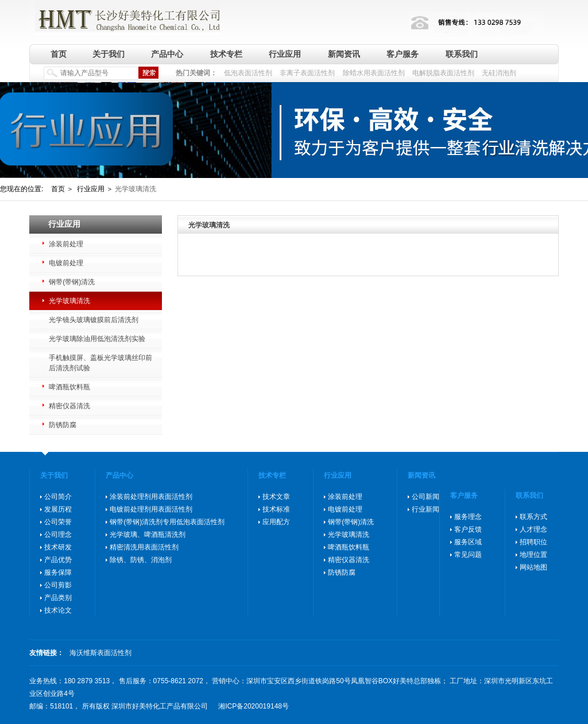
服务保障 (58, 572)
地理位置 (533, 555)
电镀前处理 (66, 263)
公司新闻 (425, 497)
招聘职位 (533, 542)
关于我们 (109, 54)
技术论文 (58, 610)
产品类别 (58, 598)
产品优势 (58, 560)
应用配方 (276, 522)
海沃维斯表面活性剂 (100, 653)
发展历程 (58, 509)
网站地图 (533, 567)
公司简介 (58, 497)
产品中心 (167, 54)
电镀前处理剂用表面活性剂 (151, 509)
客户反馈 (468, 529)
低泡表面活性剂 (248, 73)
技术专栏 (226, 54)
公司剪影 (58, 585)
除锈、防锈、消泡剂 (141, 560)
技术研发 (58, 547)
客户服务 (403, 54)
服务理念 (468, 517)
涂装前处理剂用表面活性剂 (151, 497)
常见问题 (468, 555)
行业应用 (285, 54)
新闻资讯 (344, 54)
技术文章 (276, 497)
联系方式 (533, 517)
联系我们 (462, 54)
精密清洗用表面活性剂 (144, 547)
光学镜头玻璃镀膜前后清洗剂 (94, 320)
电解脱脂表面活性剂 (443, 73)
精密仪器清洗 (69, 406)
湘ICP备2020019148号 (254, 706)
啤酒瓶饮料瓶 (69, 387)
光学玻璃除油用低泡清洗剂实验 (97, 339)
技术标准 (276, 509)
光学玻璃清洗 (69, 301)
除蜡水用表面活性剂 (374, 73)
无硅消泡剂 (499, 73)
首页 (59, 54)
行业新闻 (425, 509)
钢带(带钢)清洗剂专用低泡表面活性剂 (167, 522)
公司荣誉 (58, 522)
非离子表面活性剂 (307, 73)
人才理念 (533, 529)
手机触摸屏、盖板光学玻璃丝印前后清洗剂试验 (100, 363)
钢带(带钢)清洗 (72, 282)
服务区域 (468, 542)
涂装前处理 (66, 244)
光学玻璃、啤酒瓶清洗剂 (148, 535)
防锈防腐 (63, 425)
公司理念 (58, 535)
